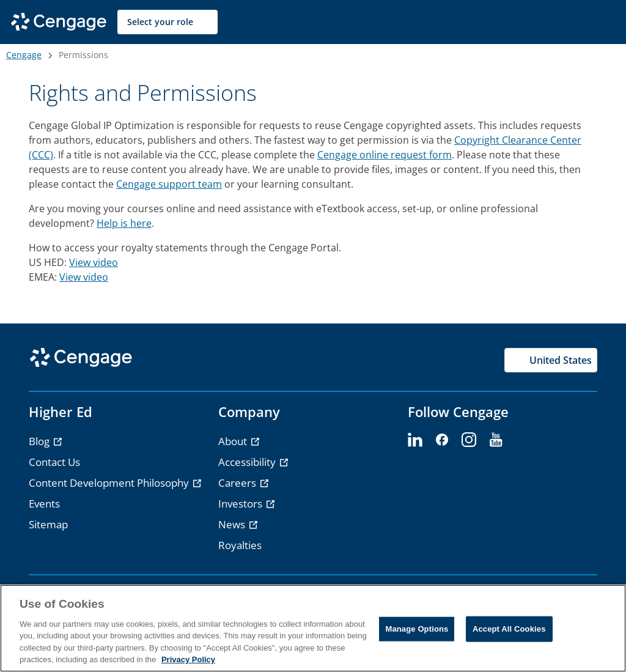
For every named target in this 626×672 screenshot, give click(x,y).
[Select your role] (168, 22)
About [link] (234, 441)
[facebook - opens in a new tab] (442, 440)
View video (94, 262)
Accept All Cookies (509, 629)
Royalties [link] (240, 545)
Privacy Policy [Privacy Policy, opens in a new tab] (188, 659)
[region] (313, 628)
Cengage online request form (385, 155)
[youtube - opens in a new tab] (496, 440)
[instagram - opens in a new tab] (469, 440)
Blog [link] (40, 441)
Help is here (124, 223)
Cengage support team (169, 184)
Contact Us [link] (54, 462)
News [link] (233, 524)
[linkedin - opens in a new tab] (415, 440)
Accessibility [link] (248, 462)
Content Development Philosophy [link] (110, 483)
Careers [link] (238, 483)
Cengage (24, 55)
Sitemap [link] (48, 524)
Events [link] (44, 504)
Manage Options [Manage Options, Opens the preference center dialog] (417, 629)
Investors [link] (241, 504)
